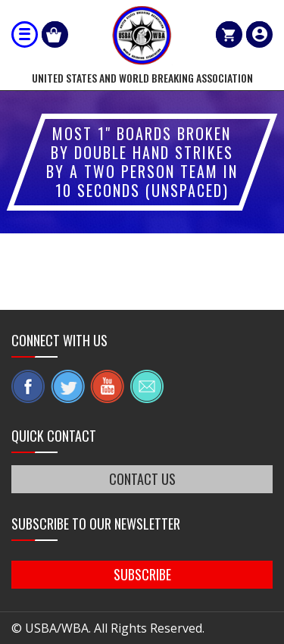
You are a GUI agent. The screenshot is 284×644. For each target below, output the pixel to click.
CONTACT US (142, 479)
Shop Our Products (55, 34)
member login (259, 34)
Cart (229, 34)
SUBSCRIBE (142, 574)
